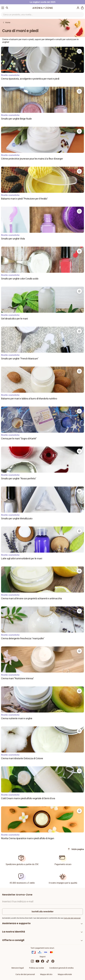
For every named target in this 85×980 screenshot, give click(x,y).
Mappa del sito (46, 974)
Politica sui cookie (37, 968)
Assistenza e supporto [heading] (16, 923)
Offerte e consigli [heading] (13, 940)
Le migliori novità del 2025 (43, 2)
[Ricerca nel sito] (39, 15)
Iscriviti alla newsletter (43, 912)
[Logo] (43, 8)
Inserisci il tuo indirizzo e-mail (18, 902)
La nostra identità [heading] (14, 932)
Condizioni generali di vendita (61, 968)
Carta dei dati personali (72, 918)
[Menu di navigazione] (3, 8)
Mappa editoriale (65, 974)
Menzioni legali (18, 968)
